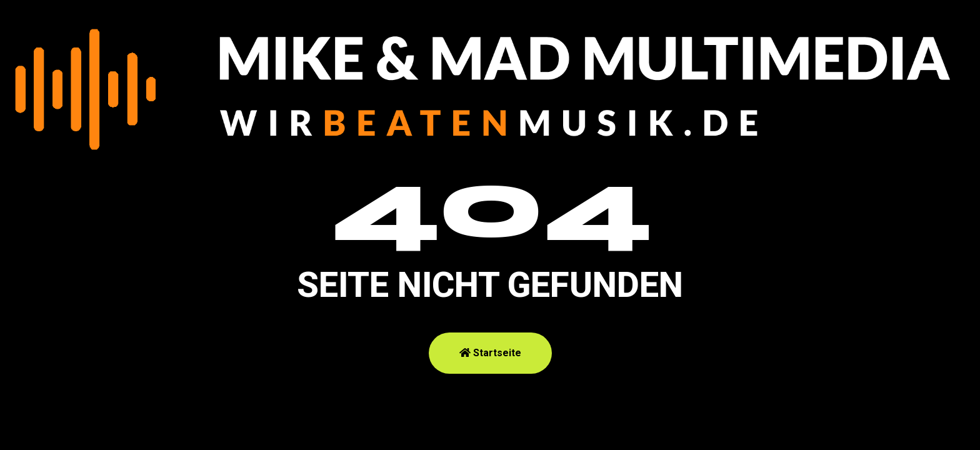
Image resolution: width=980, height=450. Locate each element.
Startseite (490, 353)
